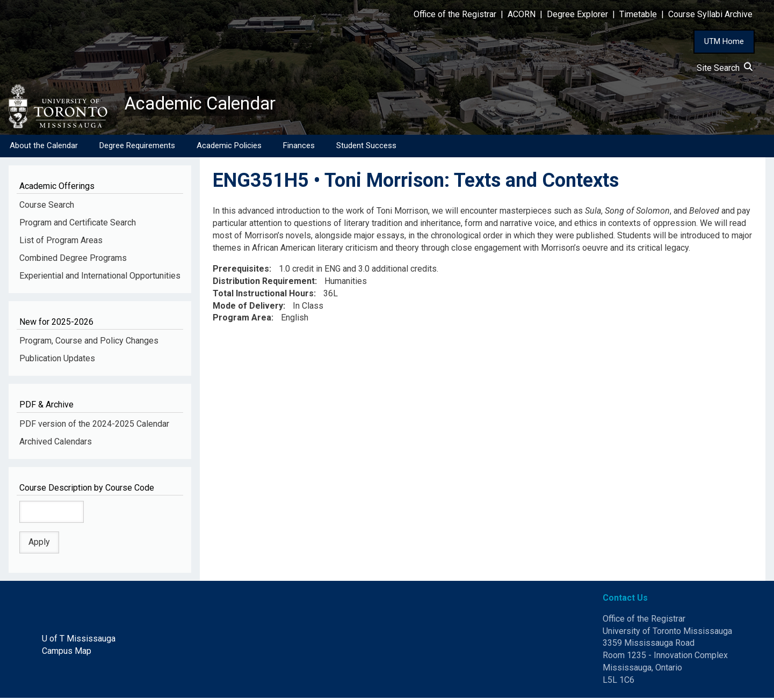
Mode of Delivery (248, 307)
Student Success (366, 148)
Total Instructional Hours (263, 296)
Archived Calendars (56, 443)
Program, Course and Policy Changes (89, 343)
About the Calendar (44, 148)
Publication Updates (57, 360)
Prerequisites (241, 271)
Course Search (47, 207)
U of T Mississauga (79, 641)
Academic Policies (229, 148)
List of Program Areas (61, 242)
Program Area (242, 320)
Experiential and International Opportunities (100, 278)
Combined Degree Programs (73, 260)
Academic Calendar (208, 105)
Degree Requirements (137, 148)
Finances (299, 148)
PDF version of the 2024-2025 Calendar (94, 426)
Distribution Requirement (264, 283)
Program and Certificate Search (78, 225)
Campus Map (67, 653)
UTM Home (724, 41)
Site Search (725, 68)
